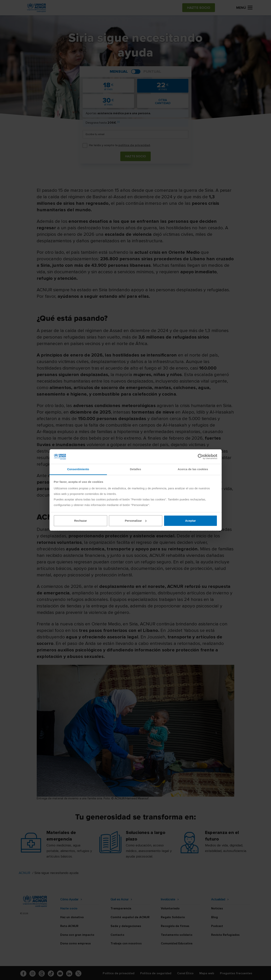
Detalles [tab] (135, 469)
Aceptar (190, 521)
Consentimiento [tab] (78, 469)
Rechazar (81, 521)
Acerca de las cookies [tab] (193, 469)
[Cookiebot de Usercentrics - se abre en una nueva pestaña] (201, 457)
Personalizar (136, 521)
